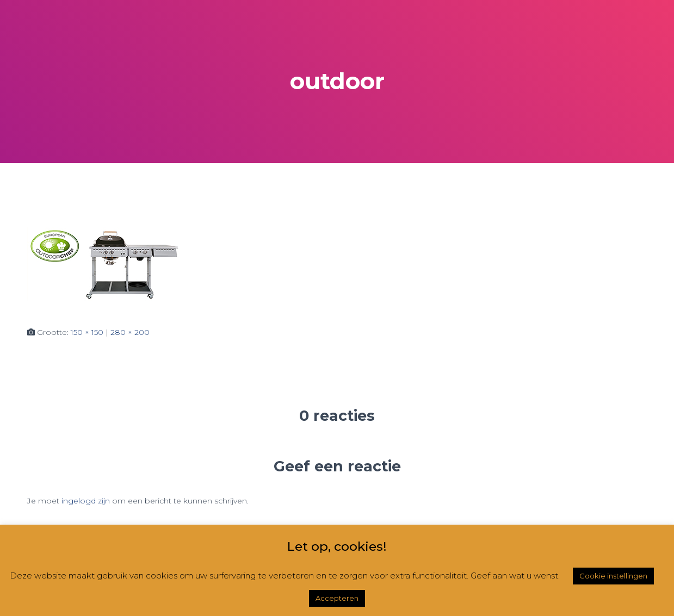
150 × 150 (87, 332)
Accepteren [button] (337, 598)
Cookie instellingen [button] (613, 576)
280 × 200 (130, 332)
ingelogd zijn (86, 501)
